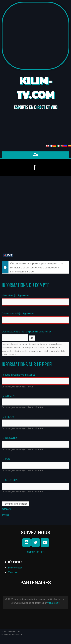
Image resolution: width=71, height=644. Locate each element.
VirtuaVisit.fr (54, 603)
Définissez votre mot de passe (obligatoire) (26, 331)
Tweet (5, 514)
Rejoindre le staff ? (35, 552)
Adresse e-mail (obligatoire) (18, 313)
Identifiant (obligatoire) (15, 295)
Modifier (39, 407)
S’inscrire (13, 572)
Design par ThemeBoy (12, 634)
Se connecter (15, 568)
